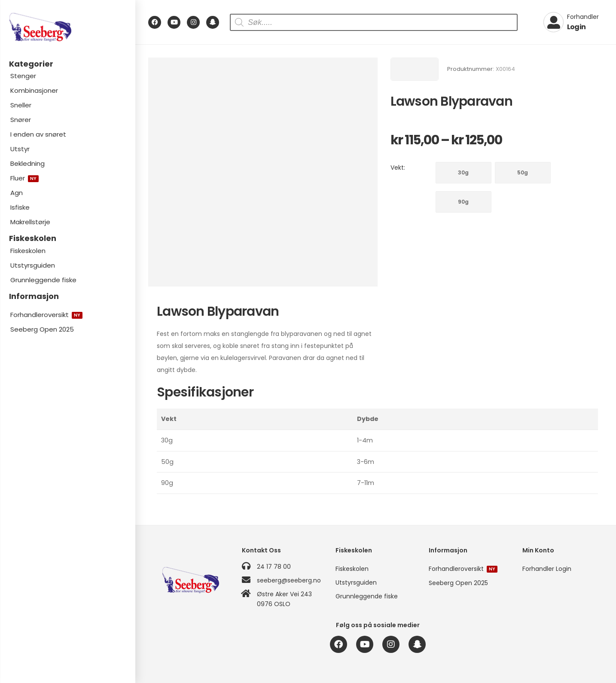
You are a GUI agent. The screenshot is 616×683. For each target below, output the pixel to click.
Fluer (24, 178)
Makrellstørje (30, 222)
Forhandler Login (547, 569)
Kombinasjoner (34, 90)
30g (463, 172)
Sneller (21, 105)
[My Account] (571, 22)
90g (463, 202)
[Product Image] (263, 172)
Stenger (23, 76)
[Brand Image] (415, 69)
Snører (21, 120)
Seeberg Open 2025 (42, 329)
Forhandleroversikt (46, 315)
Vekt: (398, 168)
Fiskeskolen (28, 251)
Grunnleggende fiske (43, 280)
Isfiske (20, 207)
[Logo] (67, 27)
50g (523, 172)
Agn (17, 193)
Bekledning (27, 163)
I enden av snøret (38, 134)
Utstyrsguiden (33, 265)
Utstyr (20, 149)
